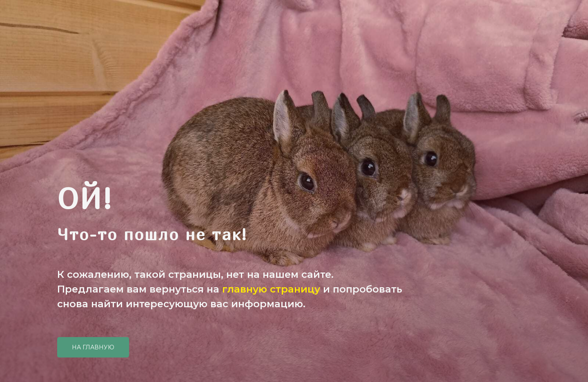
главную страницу (271, 289)
